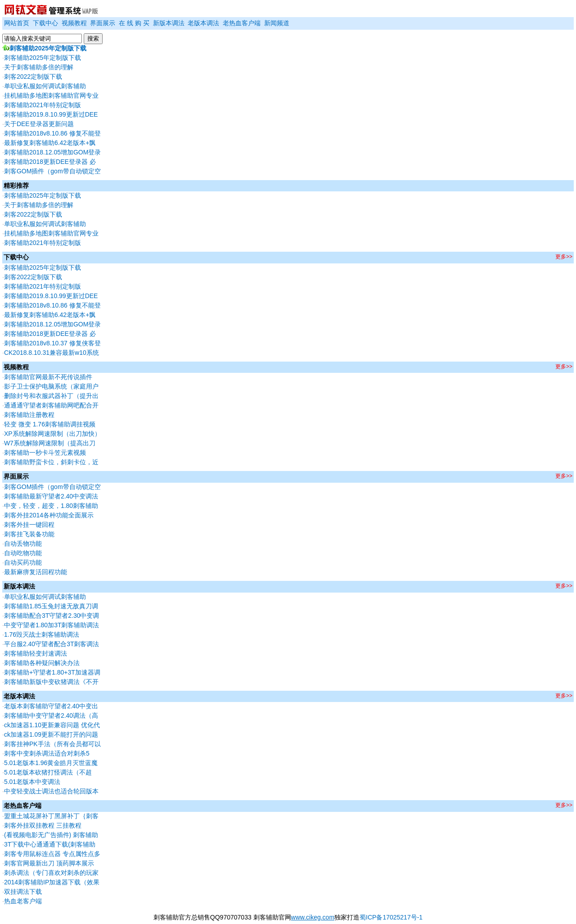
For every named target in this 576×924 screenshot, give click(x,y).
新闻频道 (277, 23)
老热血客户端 (242, 23)
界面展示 (103, 23)
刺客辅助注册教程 (29, 415)
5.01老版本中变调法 (32, 782)
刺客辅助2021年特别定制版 (43, 105)
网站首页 (17, 23)
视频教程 (74, 23)
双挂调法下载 (23, 892)
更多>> (564, 257)
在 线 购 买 (134, 23)
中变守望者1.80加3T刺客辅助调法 (52, 625)
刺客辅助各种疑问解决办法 (42, 663)
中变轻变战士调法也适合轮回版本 (51, 791)
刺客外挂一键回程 (29, 525)
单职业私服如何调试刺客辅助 (45, 86)
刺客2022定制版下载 (33, 77)
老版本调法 (203, 23)
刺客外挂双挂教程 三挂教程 (43, 825)
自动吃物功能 (23, 553)
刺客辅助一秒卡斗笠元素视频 (45, 453)
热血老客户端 (23, 901)
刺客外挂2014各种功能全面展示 (49, 515)
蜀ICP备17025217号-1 (391, 917)
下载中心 (45, 23)
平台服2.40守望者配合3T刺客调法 (52, 644)
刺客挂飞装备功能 (29, 534)
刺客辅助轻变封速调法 (36, 653)
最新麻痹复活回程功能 (36, 572)
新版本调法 (169, 23)
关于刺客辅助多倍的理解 (39, 67)
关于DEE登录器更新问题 (39, 124)
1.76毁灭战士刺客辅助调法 (42, 634)
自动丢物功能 (23, 544)
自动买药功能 (23, 562)
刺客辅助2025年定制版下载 (44, 48)
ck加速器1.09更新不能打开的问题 (51, 734)
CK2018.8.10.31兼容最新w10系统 (52, 353)
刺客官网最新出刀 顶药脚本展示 (49, 863)
